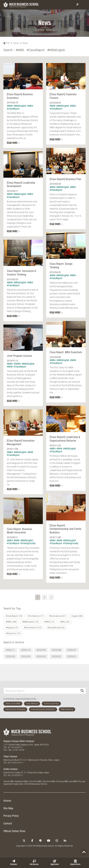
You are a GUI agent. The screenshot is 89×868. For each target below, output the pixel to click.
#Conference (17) (36, 616)
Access (7, 801)
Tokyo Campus (10, 756)
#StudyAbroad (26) (56, 628)
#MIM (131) (49, 622)
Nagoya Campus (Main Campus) (19, 741)
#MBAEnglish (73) (30, 622)
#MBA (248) (11, 622)
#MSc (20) (65, 622)
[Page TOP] (84, 852)
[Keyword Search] (41, 691)
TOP (7, 43)
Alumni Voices (75, 862)
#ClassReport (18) (14, 616)
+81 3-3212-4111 (15, 763)
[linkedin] (65, 841)
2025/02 (56, 656)
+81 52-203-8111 (15, 747)
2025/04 (26, 656)
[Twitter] (24, 841)
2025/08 (56, 650)
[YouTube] (49, 841)
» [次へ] (51, 597)
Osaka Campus (10, 769)
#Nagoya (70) (12, 628)
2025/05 (10, 656)
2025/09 (41, 650)
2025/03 (41, 656)
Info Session (34, 862)
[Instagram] (57, 841)
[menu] (83, 5)
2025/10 (26, 650)
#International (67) (58, 616)
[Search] (82, 691)
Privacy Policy (11, 816)
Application (55, 862)
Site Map (8, 808)
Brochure (14, 862)
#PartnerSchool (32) (33, 628)
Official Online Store (14, 831)
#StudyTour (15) (13, 633)
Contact (8, 823)
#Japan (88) (77, 616)
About (16, 43)
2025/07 (72, 650)
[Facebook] (32, 841)
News (25, 43)
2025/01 (72, 656)
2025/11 (10, 650)
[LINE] (40, 841)
